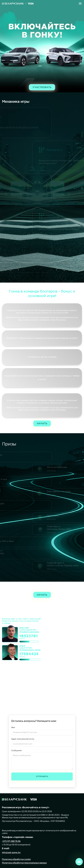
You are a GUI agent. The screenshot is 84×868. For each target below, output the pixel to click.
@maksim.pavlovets (29, 632)
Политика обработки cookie (16, 859)
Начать (42, 423)
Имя (13, 727)
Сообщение (16, 750)
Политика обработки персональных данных (24, 863)
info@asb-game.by (11, 852)
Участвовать (42, 87)
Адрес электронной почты (23, 739)
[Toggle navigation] (80, 4)
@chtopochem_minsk (30, 650)
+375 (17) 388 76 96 (11, 841)
